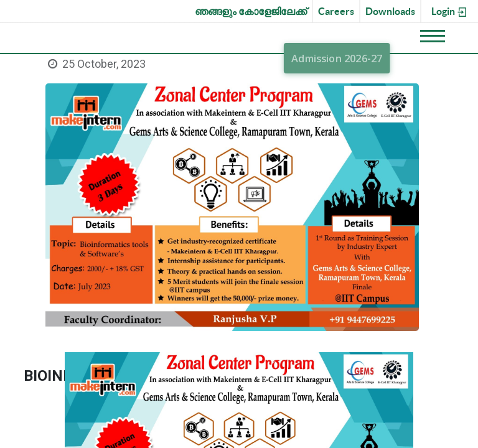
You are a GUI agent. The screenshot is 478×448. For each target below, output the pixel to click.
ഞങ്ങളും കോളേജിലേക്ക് (251, 11)
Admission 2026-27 (337, 58)
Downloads (390, 11)
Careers (336, 11)
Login (450, 12)
